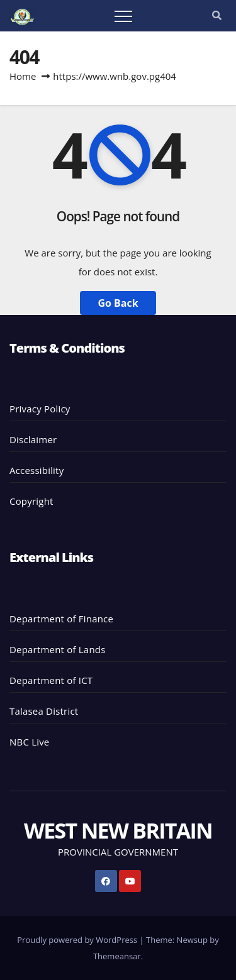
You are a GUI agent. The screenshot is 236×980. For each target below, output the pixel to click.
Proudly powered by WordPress (78, 940)
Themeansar (117, 956)
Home (23, 76)
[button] (217, 15)
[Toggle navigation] (123, 16)
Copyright (31, 501)
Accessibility (37, 470)
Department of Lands (58, 649)
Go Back (118, 303)
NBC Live (29, 742)
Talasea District (44, 711)
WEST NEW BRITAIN (118, 830)
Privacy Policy (40, 409)
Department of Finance (61, 619)
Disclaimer (33, 439)
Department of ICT (51, 680)
